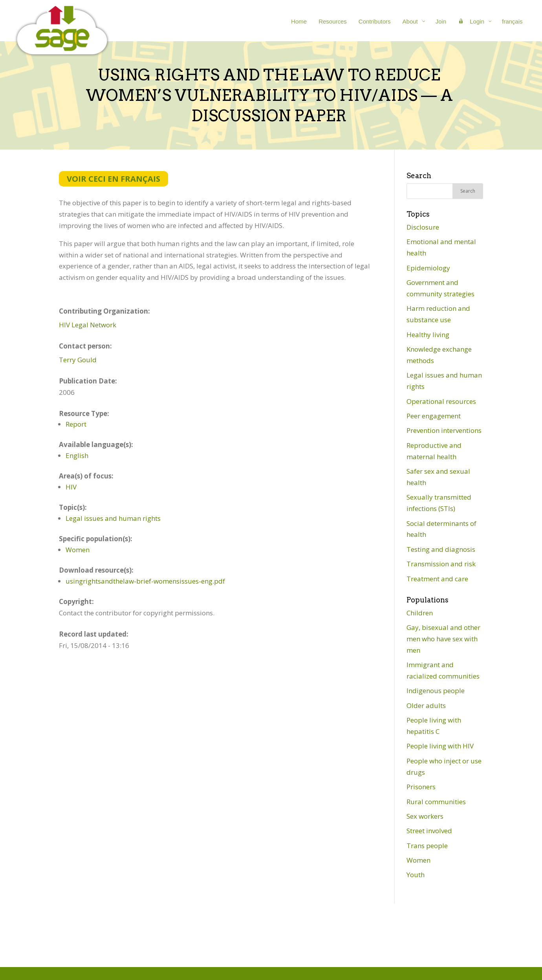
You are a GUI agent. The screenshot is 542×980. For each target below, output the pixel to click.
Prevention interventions (444, 430)
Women (78, 550)
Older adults (426, 705)
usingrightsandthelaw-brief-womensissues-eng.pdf (145, 581)
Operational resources (441, 401)
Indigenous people (436, 691)
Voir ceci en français (114, 179)
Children (420, 613)
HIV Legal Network (88, 325)
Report (76, 424)
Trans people (427, 846)
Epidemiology (428, 268)
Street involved (429, 831)
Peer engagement (434, 416)
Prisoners (421, 787)
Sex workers (425, 816)
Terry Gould (78, 360)
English (77, 455)
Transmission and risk (441, 564)
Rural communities (436, 802)
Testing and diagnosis (441, 549)
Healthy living (428, 335)
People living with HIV (440, 746)
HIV (71, 487)
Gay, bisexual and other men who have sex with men (443, 639)
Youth (416, 875)
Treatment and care (437, 579)
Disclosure (423, 227)
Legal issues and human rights (113, 518)
